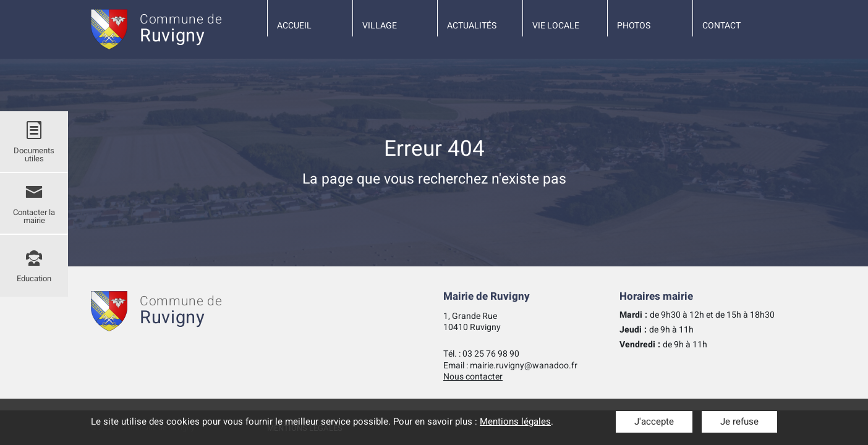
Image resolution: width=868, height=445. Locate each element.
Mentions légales (515, 422)
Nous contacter (473, 377)
